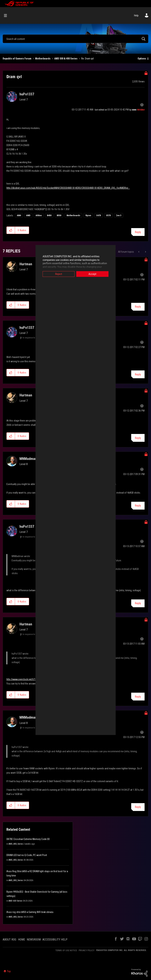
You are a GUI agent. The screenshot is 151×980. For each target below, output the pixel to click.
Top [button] (9, 971)
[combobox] (75, 39)
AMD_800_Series (16, 844)
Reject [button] (50, 274)
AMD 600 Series (15, 901)
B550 (59, 215)
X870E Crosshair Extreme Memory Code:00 (28, 839)
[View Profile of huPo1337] (27, 94)
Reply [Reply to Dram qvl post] (138, 232)
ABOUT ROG (9, 940)
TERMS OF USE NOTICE (66, 950)
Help (136, 15)
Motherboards (43, 59)
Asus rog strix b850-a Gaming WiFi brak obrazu (30, 912)
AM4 (19, 215)
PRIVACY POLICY (87, 950)
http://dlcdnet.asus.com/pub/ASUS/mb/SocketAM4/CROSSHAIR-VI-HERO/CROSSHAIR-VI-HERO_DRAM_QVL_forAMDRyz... (68, 188)
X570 (108, 215)
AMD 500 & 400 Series (66, 59)
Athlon (39, 215)
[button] (11, 230)
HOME (22, 940)
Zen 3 (119, 215)
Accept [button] (101, 274)
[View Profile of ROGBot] (141, 110)
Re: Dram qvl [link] (87, 59)
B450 (49, 215)
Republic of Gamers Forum (17, 59)
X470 (99, 215)
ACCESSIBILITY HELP (55, 940)
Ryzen (88, 215)
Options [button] (142, 59)
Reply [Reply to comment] (138, 307)
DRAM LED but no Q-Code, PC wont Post (27, 855)
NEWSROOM (34, 940)
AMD (28, 215)
